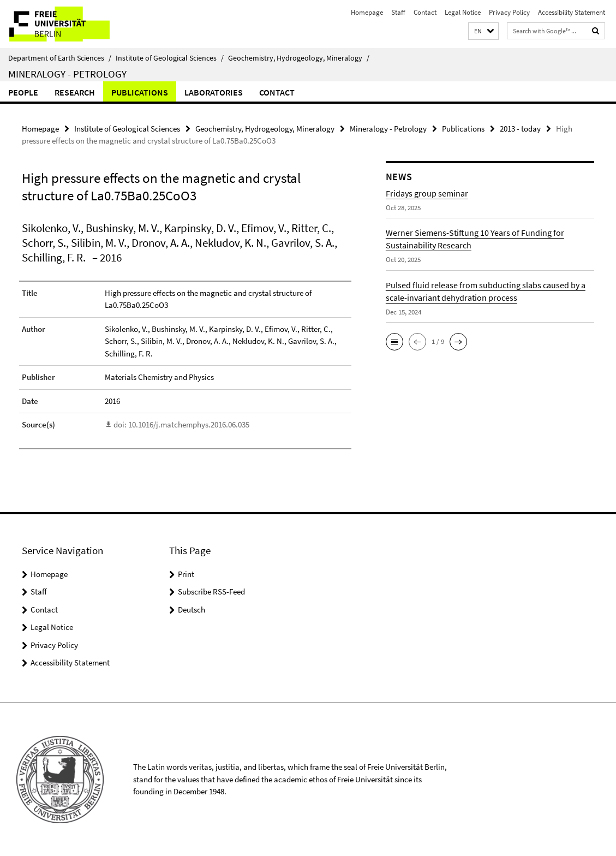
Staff (398, 12)
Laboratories (214, 92)
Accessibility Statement (572, 12)
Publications (140, 92)
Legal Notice (463, 12)
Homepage (367, 12)
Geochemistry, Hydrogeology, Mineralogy (299, 58)
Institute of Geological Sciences (170, 58)
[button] (483, 31)
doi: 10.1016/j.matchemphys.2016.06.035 (181, 424)
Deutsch (192, 610)
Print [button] (186, 574)
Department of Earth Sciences (60, 58)
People (23, 92)
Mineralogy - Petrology (67, 74)
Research (75, 92)
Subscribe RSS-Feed (211, 592)
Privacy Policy (509, 12)
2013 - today (520, 129)
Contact (425, 12)
